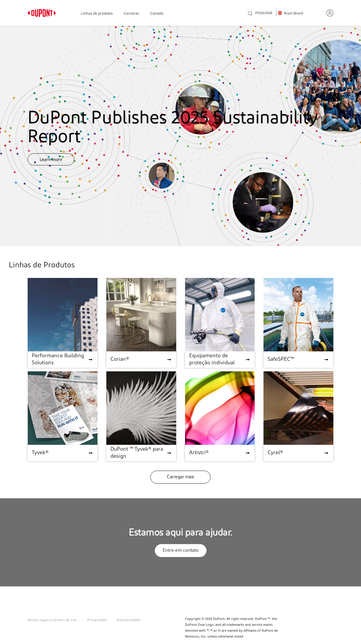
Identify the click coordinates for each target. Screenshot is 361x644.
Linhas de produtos (97, 14)
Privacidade (97, 620)
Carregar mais (180, 477)
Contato (157, 14)
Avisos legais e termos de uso (52, 620)
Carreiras (131, 14)
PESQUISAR (260, 14)
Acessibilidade (129, 620)
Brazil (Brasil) (294, 14)
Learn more (51, 159)
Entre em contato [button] (181, 551)
